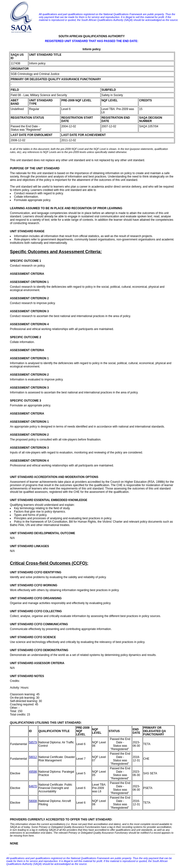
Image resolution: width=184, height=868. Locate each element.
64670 (33, 786)
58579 (33, 742)
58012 (33, 757)
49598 (33, 772)
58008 (33, 801)
